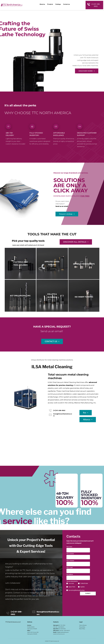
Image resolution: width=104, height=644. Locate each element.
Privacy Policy (82, 627)
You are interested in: (72, 582)
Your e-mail (70, 568)
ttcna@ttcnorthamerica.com (62, 632)
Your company (70, 561)
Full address (70, 575)
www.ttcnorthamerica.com (59, 634)
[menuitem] (42, 4)
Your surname (70, 554)
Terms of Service (83, 625)
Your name (69, 547)
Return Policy (82, 629)
